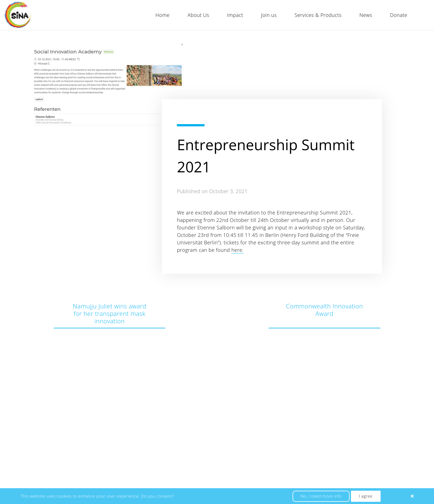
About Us (198, 15)
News (366, 15)
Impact (235, 15)
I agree (366, 496)
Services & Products (318, 15)
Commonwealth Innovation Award (324, 310)
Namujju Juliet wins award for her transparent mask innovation (109, 313)
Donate (399, 15)
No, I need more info (321, 496)
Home (163, 15)
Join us (269, 15)
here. (237, 250)
